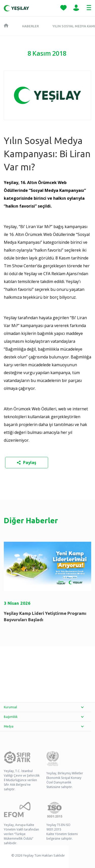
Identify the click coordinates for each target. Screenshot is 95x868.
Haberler (30, 26)
